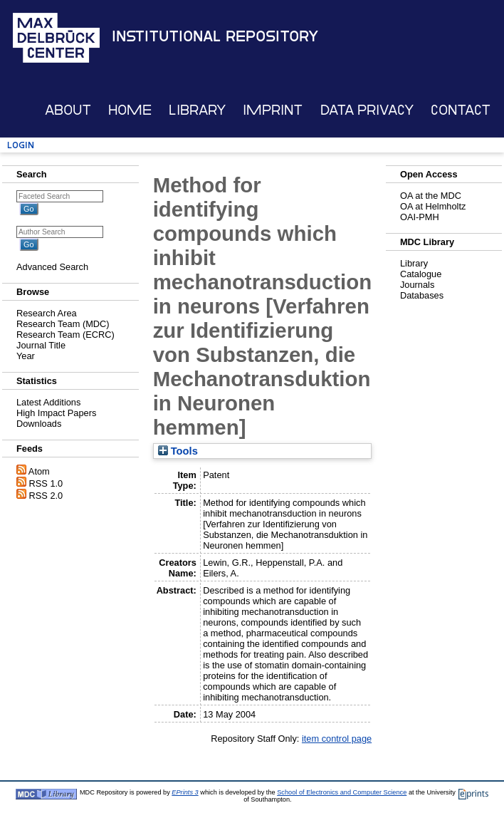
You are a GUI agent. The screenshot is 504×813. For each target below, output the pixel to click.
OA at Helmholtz (433, 206)
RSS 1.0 (46, 483)
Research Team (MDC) (63, 324)
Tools (178, 451)
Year (26, 356)
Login (21, 145)
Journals (417, 285)
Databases (422, 295)
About (68, 110)
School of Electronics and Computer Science (342, 792)
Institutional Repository (215, 36)
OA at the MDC (431, 196)
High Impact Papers (56, 413)
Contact (461, 110)
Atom (39, 471)
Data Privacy (367, 110)
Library (197, 110)
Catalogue (421, 274)
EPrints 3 (185, 792)
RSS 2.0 (46, 496)
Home (130, 110)
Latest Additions (48, 402)
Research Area (47, 313)
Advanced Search (52, 267)
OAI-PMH (420, 217)
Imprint (273, 110)
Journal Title (41, 345)
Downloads (39, 424)
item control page (337, 739)
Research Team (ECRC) (65, 335)
